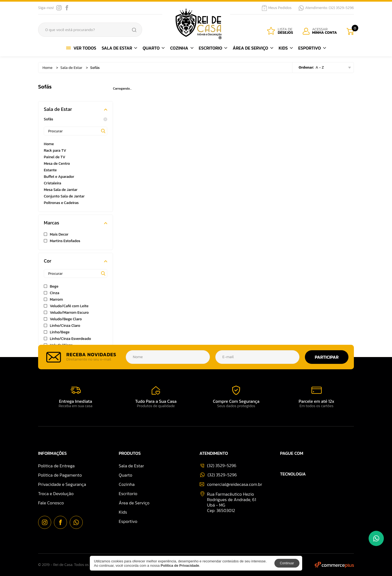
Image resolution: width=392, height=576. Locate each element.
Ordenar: (306, 67)
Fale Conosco (51, 503)
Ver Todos (81, 48)
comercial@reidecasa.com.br (231, 484)
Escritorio (213, 48)
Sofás (76, 119)
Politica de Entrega (56, 466)
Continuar (287, 563)
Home (48, 68)
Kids (286, 48)
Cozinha (182, 48)
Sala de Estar (119, 48)
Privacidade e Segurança (62, 484)
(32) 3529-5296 (219, 475)
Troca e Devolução (56, 493)
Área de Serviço (253, 48)
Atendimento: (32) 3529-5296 (326, 8)
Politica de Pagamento (60, 475)
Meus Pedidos (277, 8)
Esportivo (312, 48)
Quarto (154, 48)
